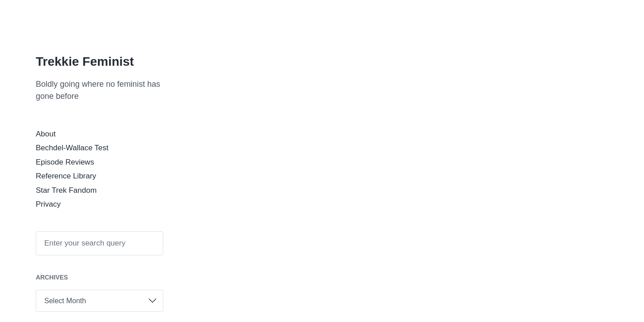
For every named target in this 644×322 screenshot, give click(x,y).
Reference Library (66, 176)
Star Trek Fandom (66, 190)
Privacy (48, 204)
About (46, 134)
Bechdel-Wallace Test (72, 148)
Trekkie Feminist (85, 61)
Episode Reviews (65, 162)
